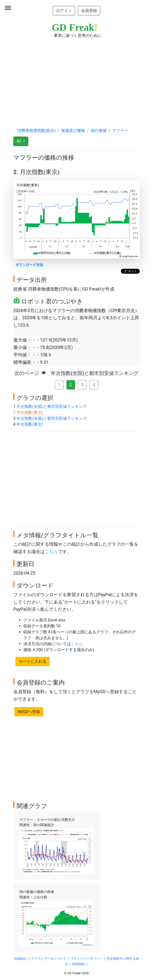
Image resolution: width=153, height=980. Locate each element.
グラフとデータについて (49, 959)
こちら (51, 552)
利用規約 (79, 964)
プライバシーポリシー (87, 959)
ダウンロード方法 (29, 265)
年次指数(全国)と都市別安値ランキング (51, 418)
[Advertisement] (77, 78)
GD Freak (75, 27)
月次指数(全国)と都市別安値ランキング (51, 406)
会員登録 (89, 11)
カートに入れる (32, 661)
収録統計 (21, 959)
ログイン (64, 11)
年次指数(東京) (30, 424)
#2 (19, 141)
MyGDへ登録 (29, 712)
